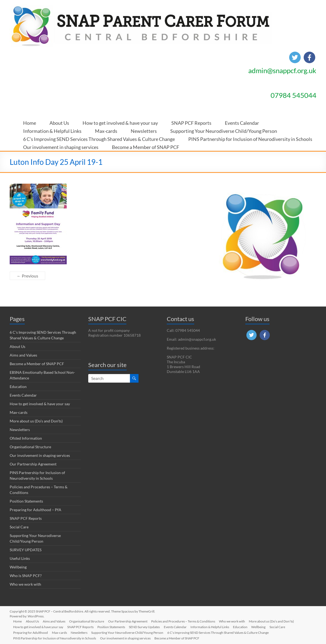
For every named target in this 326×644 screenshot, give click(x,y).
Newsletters (144, 129)
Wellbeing (18, 567)
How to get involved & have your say (120, 121)
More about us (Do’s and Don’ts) (36, 421)
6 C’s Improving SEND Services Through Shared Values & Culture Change (99, 137)
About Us (59, 121)
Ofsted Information (26, 438)
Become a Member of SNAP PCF (146, 145)
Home (30, 121)
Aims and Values (23, 355)
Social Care (19, 527)
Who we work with (25, 584)
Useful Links (20, 558)
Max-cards (106, 129)
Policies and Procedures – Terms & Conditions (186, 621)
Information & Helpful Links (52, 129)
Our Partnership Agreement (33, 464)
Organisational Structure (30, 447)
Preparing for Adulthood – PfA (36, 510)
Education (18, 387)
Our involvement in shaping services (61, 145)
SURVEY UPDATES (26, 550)
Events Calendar (242, 121)
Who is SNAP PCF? (26, 576)
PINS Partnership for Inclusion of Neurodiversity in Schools (250, 137)
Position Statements (26, 501)
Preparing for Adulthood (31, 632)
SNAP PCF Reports (191, 121)
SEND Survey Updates (146, 627)
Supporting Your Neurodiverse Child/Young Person (224, 129)
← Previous (27, 276)
